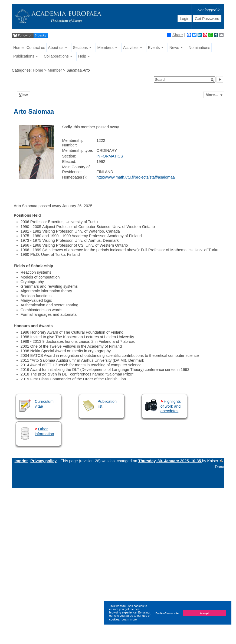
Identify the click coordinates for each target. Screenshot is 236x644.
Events (154, 48)
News (174, 48)
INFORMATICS (110, 156)
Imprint (21, 461)
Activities (131, 48)
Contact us (36, 48)
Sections (80, 48)
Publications (24, 56)
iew (23, 95)
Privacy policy (43, 461)
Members (106, 48)
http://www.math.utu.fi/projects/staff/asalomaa (136, 177)
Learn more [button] (129, 619)
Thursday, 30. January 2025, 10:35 (170, 461)
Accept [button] (204, 613)
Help (82, 56)
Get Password (207, 19)
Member (55, 70)
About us (56, 48)
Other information (44, 431)
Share (175, 35)
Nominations (199, 48)
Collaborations (56, 56)
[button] (212, 80)
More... (212, 95)
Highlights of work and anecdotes (171, 406)
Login (184, 19)
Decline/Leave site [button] (167, 613)
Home (18, 48)
